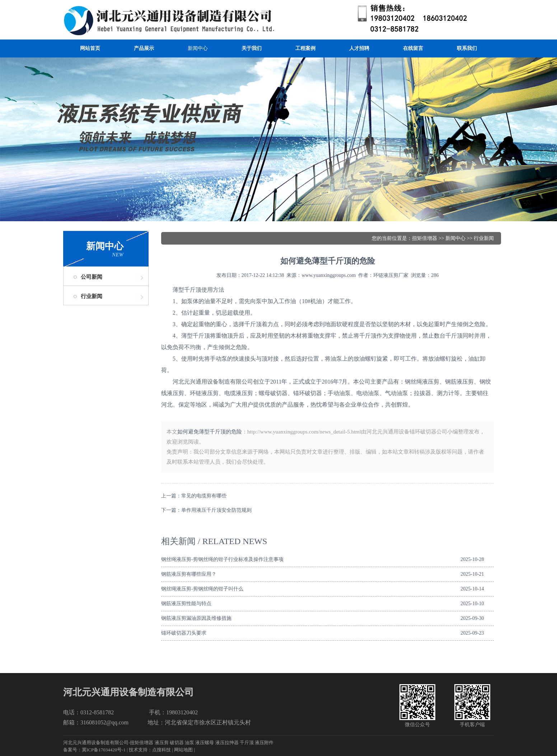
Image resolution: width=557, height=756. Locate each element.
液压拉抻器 (227, 743)
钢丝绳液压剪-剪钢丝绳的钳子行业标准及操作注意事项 (222, 559)
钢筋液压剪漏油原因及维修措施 (196, 618)
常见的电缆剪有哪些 (204, 496)
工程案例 (305, 48)
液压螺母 (205, 743)
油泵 (189, 743)
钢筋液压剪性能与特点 (186, 604)
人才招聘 (359, 48)
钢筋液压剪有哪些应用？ (189, 574)
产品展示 (144, 48)
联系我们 (467, 48)
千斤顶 (247, 743)
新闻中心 (198, 48)
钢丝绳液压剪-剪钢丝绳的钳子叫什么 (202, 589)
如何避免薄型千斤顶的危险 (210, 432)
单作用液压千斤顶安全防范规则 (216, 510)
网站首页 (90, 48)
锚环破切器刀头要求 (184, 633)
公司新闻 (92, 277)
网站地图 (183, 750)
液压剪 (162, 743)
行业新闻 (92, 296)
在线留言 (413, 48)
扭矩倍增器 (425, 238)
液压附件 (264, 743)
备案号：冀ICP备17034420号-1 (94, 750)
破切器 (177, 743)
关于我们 (252, 48)
